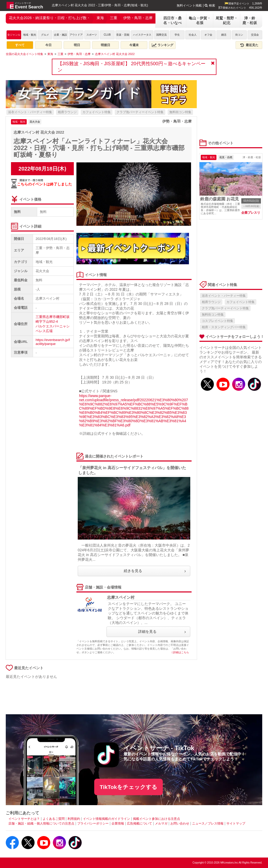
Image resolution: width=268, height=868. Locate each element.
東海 (100, 18)
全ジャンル (14, 35)
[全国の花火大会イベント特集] (24, 54)
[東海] (50, 54)
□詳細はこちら (180, 652)
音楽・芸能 (123, 35)
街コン (239, 35)
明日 (77, 45)
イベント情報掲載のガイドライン (107, 819)
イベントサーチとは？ (24, 819)
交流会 (255, 35)
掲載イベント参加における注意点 (157, 819)
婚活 (224, 35)
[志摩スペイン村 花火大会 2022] (115, 54)
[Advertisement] (101, 697)
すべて (20, 45)
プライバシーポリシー (93, 823)
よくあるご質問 (54, 819)
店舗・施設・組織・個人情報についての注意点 (41, 823)
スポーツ (92, 35)
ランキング (163, 45)
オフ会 (208, 35)
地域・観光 (30, 35)
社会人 (193, 35)
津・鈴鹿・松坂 (250, 20)
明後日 (105, 45)
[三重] (60, 54)
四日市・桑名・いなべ (172, 20)
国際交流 (161, 35)
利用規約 (74, 819)
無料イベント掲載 (189, 6)
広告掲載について (139, 823)
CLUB (107, 35)
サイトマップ (236, 823)
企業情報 (118, 823)
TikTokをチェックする (129, 787)
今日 (48, 45)
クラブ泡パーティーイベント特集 (140, 112)
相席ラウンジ (67, 112)
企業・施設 (60, 35)
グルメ (45, 35)
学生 (177, 35)
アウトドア (76, 35)
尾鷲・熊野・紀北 (227, 20)
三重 (114, 18)
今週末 (134, 45)
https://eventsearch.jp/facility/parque (53, 342)
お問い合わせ (180, 823)
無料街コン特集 (180, 112)
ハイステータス (142, 35)
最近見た (249, 45)
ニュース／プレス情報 (208, 823)
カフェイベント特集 (97, 112)
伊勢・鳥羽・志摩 (138, 18)
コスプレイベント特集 (217, 321)
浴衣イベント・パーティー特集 (30, 112)
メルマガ (161, 823)
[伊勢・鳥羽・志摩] (79, 54)
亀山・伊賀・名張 (200, 20)
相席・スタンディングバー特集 (224, 327)
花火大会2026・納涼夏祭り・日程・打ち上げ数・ (50, 18)
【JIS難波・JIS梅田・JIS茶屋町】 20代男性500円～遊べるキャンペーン (132, 67)
